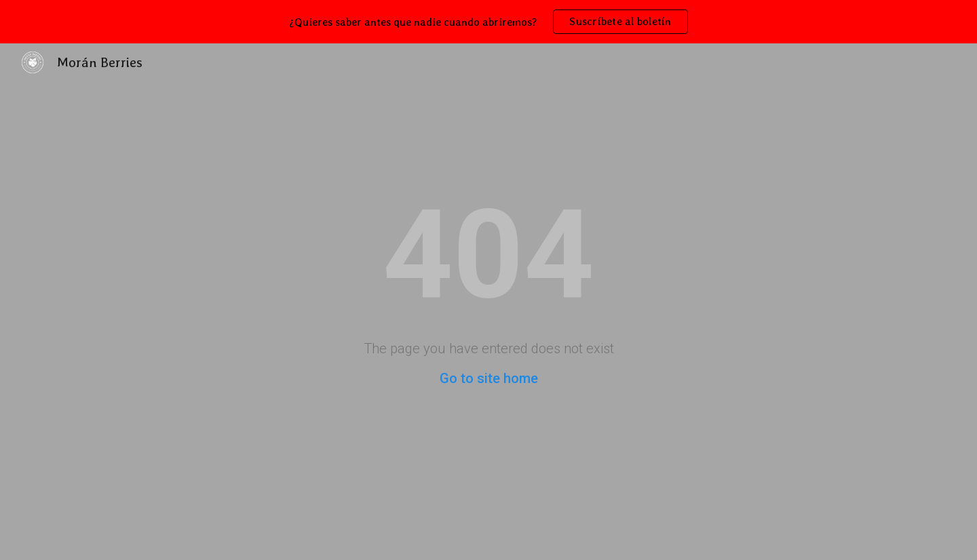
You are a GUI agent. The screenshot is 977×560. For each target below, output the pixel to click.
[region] (488, 22)
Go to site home (489, 378)
